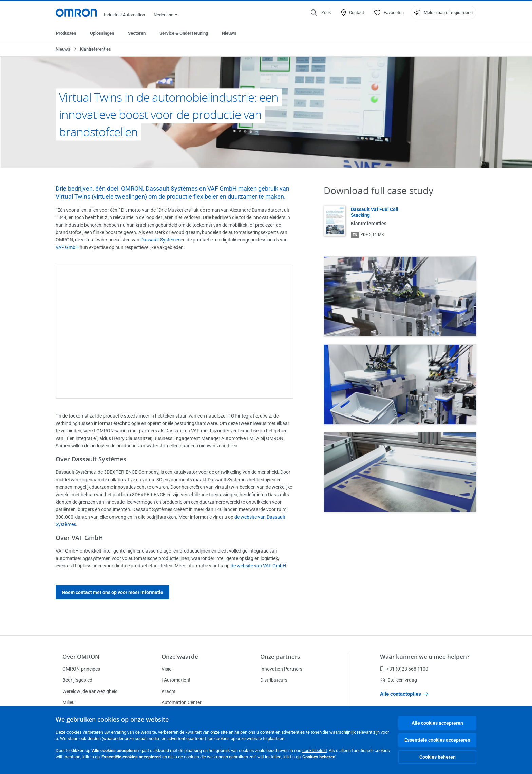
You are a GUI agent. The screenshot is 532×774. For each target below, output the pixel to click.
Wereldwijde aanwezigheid (90, 691)
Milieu (69, 702)
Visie (166, 669)
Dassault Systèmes (160, 240)
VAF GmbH (67, 247)
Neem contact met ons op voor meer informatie (112, 592)
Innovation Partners (281, 669)
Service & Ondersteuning (184, 33)
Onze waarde (180, 656)
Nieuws (229, 33)
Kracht (169, 691)
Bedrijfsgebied (77, 680)
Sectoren (137, 33)
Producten (66, 33)
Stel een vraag (398, 680)
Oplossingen (102, 33)
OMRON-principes (81, 669)
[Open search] (321, 13)
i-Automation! (176, 680)
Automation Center (182, 702)
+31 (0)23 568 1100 (404, 669)
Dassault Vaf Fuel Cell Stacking (375, 212)
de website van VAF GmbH (258, 566)
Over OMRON (81, 656)
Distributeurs (274, 680)
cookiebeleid (315, 750)
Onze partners (280, 656)
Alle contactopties (404, 694)
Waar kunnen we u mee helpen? (425, 656)
